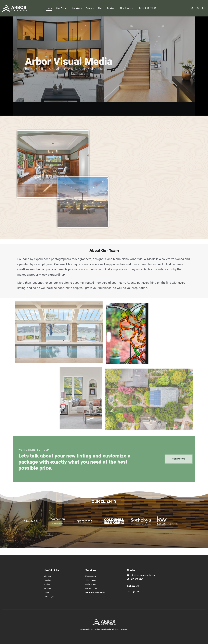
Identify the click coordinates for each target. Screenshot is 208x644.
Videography (90, 580)
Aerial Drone (90, 584)
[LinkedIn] (203, 8)
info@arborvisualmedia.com (141, 575)
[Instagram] (198, 8)
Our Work (61, 8)
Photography (91, 576)
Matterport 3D (91, 588)
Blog (100, 8)
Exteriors (48, 580)
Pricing (90, 8)
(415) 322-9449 (148, 8)
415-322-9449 (135, 579)
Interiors (47, 576)
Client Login (126, 8)
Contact (111, 8)
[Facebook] (192, 8)
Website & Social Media (95, 592)
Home (49, 8)
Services (77, 8)
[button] (162, 8)
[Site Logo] (14, 8)
